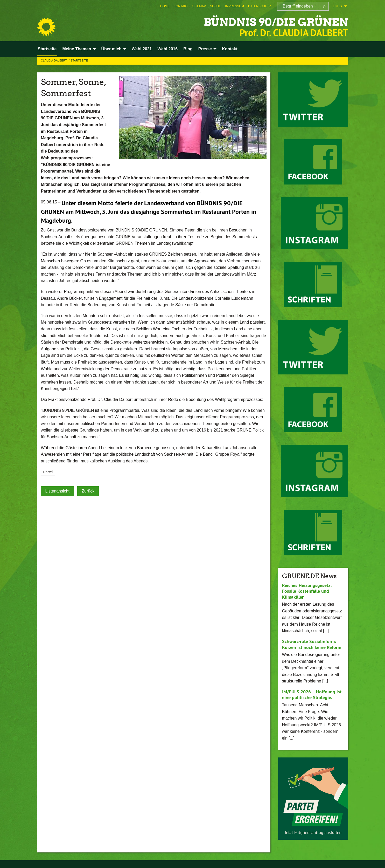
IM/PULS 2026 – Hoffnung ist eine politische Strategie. (312, 695)
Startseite (79, 60)
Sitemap (199, 6)
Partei (48, 472)
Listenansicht (57, 491)
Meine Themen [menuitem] (77, 49)
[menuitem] (165, 6)
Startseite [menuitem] (47, 49)
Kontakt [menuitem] (230, 49)
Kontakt (181, 6)
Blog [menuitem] (188, 49)
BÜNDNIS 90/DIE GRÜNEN (273, 22)
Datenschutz (260, 6)
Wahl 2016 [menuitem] (167, 49)
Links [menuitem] (337, 6)
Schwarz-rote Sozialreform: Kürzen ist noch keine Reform (312, 644)
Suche (215, 6)
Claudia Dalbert (54, 60)
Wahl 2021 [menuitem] (142, 49)
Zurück (88, 491)
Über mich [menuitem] (111, 49)
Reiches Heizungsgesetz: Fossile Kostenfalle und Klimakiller (307, 591)
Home (165, 6)
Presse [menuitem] (205, 49)
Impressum (234, 6)
